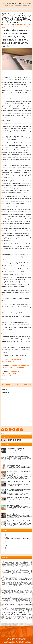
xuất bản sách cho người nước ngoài (18, 616)
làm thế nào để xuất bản (11, 591)
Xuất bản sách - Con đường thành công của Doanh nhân (19, 482)
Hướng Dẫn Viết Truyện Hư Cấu (14, 580)
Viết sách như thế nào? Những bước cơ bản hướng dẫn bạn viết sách (18, 608)
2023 (4, 534)
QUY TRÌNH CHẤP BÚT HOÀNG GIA (17, 597)
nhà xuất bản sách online (6, 594)
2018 (4, 547)
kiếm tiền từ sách (27, 581)
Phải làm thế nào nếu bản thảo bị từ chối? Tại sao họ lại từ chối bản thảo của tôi (18, 596)
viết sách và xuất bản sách (13, 609)
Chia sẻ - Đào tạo (19, 641)
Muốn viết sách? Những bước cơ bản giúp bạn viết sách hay (14, 593)
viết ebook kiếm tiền (28, 606)
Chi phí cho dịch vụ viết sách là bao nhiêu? (16, 571)
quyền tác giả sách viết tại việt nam (15, 600)
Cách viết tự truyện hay (9, 570)
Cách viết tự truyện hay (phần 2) (14, 505)
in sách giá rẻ (21, 581)
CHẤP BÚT (17, 25)
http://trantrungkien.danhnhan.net (10, 376)
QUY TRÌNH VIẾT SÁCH (18, 26)
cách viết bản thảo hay (28, 568)
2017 (4, 549)
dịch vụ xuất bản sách (8, 574)
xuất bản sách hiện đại (8, 618)
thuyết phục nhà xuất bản (14, 602)
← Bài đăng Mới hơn (5, 385)
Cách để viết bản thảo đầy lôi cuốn (16, 567)
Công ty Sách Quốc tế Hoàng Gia (20, 640)
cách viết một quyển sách (7, 569)
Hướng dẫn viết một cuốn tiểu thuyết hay (17, 578)
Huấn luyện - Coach (25, 641)
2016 (4, 551)
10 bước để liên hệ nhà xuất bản (8, 560)
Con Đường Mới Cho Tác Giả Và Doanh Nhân (12, 573)
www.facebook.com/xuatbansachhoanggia (13, 368)
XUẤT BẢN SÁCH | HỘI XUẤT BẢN (16, 3)
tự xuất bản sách (21, 606)
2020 (4, 543)
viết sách (25, 26)
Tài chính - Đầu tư (28, 642)
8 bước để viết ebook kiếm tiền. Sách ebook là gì (15, 561)
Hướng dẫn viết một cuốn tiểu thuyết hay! (16, 448)
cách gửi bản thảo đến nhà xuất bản (17, 568)
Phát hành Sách (13, 641)
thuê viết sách (6, 602)
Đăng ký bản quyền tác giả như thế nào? (20, 574)
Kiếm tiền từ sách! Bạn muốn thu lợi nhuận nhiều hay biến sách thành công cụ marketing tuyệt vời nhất (17, 583)
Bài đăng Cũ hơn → (28, 385)
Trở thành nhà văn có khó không (10, 606)
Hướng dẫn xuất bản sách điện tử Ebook (11, 581)
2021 (4, 542)
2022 (4, 536)
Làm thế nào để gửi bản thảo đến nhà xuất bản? (12, 589)
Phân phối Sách (7, 641)
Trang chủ (17, 385)
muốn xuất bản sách (28, 593)
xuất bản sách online (12, 621)
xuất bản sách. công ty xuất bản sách (22, 621)
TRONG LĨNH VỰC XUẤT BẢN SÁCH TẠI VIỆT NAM (18, 497)
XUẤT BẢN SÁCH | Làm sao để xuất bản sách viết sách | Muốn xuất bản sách (17, 614)
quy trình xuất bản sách (6, 598)
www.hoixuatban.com (13, 371)
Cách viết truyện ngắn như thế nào (20, 569)
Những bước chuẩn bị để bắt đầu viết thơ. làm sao (20, 594)
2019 (4, 545)
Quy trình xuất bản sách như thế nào (18, 598)
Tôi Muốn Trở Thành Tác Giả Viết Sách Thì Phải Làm (20, 603)
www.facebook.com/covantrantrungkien (19, 365)
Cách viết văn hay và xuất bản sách (20, 570)
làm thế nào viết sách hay (20, 591)
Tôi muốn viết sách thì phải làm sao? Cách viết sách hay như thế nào (17, 604)
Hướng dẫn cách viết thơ (6, 576)
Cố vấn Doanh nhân (11, 642)
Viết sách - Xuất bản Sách (20, 642)
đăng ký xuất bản (11, 575)
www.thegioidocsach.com (8, 374)
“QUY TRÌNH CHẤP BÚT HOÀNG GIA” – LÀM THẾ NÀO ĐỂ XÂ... (17, 538)
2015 (4, 552)
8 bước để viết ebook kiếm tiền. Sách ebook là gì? (18, 456)
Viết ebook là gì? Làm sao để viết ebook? (9, 607)
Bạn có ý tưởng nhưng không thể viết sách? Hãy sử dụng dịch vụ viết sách (17, 562)
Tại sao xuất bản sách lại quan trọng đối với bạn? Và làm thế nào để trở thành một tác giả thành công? (19, 521)
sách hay (23, 600)
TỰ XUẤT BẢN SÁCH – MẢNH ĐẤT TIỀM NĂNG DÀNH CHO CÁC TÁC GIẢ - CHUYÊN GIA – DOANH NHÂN (20, 490)
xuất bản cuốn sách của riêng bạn (24, 609)
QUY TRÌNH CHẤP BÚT (24, 25)
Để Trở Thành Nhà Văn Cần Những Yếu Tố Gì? (23, 575)
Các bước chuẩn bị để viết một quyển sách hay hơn (19, 565)
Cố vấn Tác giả (5, 642)
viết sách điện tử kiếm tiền (25, 607)
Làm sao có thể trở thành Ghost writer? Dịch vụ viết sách (15, 586)
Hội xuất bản (7, 25)
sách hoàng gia (28, 600)
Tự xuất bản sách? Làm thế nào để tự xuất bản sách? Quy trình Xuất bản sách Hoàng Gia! (19, 465)
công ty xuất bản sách (24, 573)
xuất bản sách (17, 611)
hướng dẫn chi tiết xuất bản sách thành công (19, 576)
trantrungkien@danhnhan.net (14, 359)
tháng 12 (6, 537)
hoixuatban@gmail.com (8, 362)
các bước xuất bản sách (19, 566)
